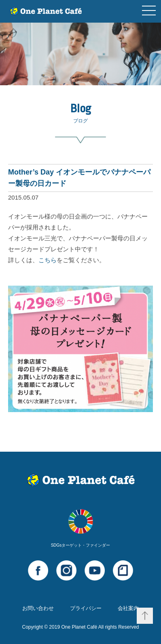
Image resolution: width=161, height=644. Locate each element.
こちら (48, 260)
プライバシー (86, 608)
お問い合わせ (38, 608)
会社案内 (128, 608)
